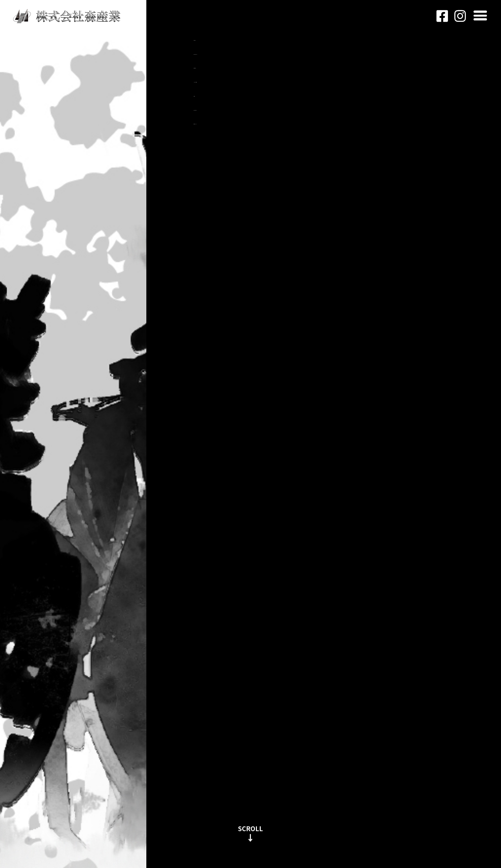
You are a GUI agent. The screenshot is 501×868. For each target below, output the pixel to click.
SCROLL (250, 827)
